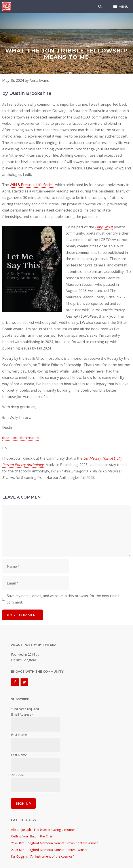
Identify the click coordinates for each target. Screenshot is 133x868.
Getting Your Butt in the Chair (32, 836)
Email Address (22, 714)
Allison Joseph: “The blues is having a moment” (44, 830)
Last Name (19, 755)
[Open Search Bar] (100, 7)
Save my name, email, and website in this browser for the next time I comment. (63, 599)
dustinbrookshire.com (20, 438)
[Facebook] (15, 682)
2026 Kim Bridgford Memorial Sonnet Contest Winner (49, 850)
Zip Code (17, 775)
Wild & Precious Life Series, (32, 185)
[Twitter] (24, 682)
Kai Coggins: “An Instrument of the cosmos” (42, 856)
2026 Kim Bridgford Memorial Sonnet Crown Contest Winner (54, 843)
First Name (19, 735)
